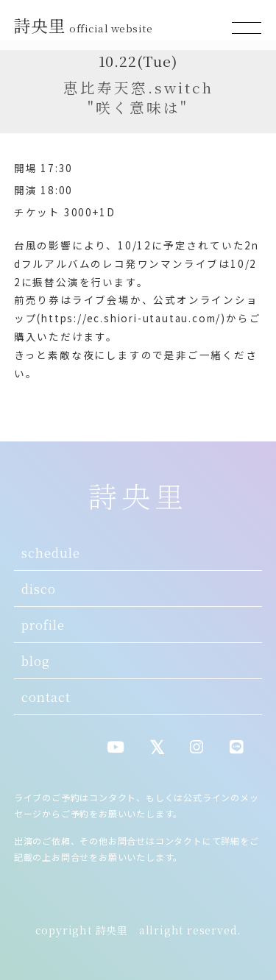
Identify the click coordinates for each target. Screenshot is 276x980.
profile (43, 625)
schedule (51, 553)
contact (46, 697)
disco (39, 589)
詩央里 (85, 25)
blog (36, 661)
